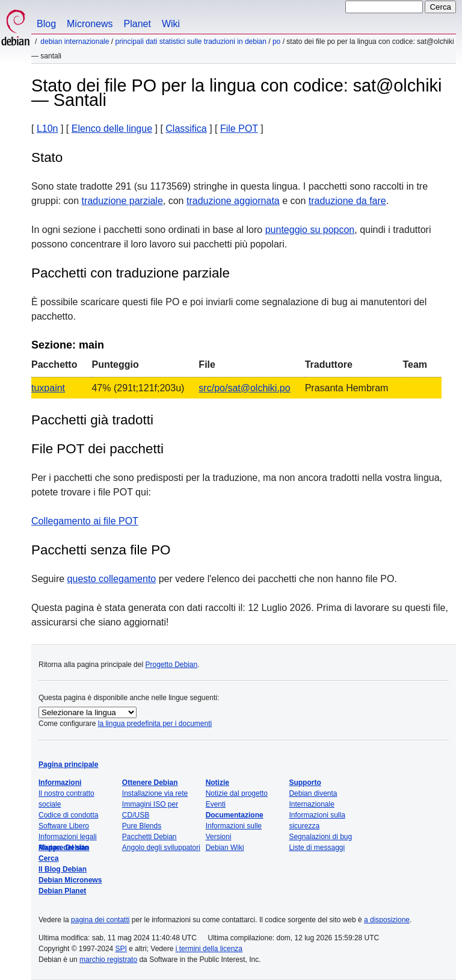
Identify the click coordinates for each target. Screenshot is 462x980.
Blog (46, 24)
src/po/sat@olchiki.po (244, 388)
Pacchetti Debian (149, 837)
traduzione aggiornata (233, 201)
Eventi (216, 804)
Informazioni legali (68, 837)
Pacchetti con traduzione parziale (131, 273)
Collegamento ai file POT (85, 521)
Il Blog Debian (63, 869)
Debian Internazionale (75, 42)
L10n (48, 129)
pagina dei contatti (100, 920)
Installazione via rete (155, 793)
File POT (239, 129)
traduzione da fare (347, 201)
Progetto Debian (171, 665)
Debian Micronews (70, 880)
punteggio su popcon (310, 230)
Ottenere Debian (150, 783)
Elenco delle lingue (112, 129)
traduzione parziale (122, 201)
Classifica (186, 129)
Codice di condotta (68, 815)
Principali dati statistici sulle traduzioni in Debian (190, 42)
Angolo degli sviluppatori (161, 848)
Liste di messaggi (317, 848)
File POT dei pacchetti (97, 449)
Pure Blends (142, 826)
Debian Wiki (225, 848)
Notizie (217, 783)
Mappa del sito (63, 848)
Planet (137, 24)
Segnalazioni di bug (320, 837)
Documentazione (235, 815)
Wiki (171, 24)
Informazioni (60, 783)
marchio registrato (108, 960)
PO (276, 42)
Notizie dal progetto (237, 793)
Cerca (48, 858)
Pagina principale (68, 764)
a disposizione (387, 920)
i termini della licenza (209, 949)
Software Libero (64, 826)
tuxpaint (48, 388)
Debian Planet (62, 891)
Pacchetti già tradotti (92, 420)
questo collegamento (112, 579)
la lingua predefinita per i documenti (155, 724)
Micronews (90, 24)
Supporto (305, 783)
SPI (121, 949)
